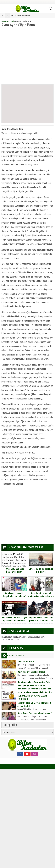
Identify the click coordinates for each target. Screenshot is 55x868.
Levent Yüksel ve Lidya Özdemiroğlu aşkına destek (34, 704)
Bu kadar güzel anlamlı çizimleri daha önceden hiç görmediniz (41, 596)
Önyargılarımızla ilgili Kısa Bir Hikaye (41, 570)
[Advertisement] (27, 56)
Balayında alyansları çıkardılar (31, 672)
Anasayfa (5, 21)
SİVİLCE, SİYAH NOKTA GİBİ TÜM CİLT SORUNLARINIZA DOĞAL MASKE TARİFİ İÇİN (35, 696)
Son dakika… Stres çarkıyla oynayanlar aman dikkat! (14, 619)
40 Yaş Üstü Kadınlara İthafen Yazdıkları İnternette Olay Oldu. (14, 572)
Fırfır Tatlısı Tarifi (26, 662)
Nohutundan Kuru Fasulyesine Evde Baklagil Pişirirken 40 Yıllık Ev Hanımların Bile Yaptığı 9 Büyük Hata (34, 685)
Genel (12, 21)
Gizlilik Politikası (20, 15)
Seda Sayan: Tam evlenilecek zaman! (35, 713)
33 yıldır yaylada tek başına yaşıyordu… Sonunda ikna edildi (41, 621)
